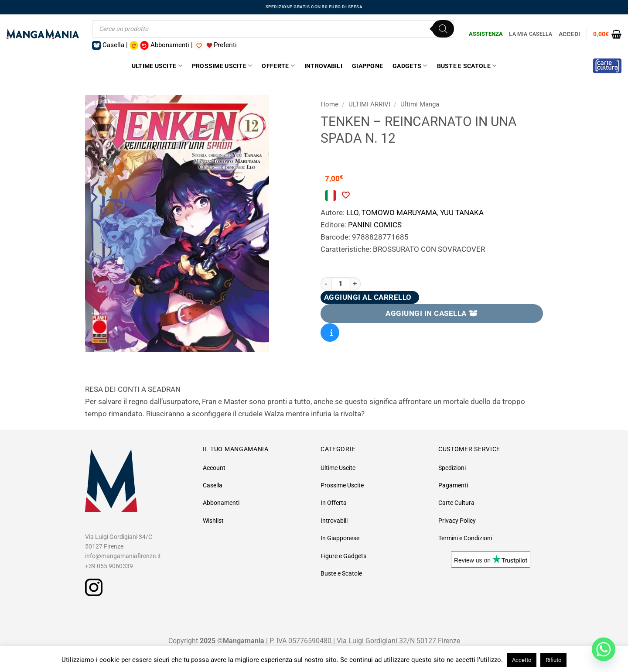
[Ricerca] (443, 29)
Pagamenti (453, 485)
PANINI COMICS (375, 225)
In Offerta (334, 503)
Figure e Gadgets (343, 556)
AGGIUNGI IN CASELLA (432, 313)
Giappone (367, 66)
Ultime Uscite (157, 66)
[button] (607, 34)
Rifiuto (553, 660)
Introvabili (323, 66)
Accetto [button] (522, 660)
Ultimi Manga (420, 104)
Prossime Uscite (222, 66)
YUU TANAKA (462, 213)
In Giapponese (340, 538)
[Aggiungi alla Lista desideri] (345, 195)
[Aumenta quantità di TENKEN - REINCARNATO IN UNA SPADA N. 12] (355, 284)
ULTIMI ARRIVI (369, 104)
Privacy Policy (457, 521)
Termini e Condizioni (465, 538)
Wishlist (213, 521)
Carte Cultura (456, 503)
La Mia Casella (531, 34)
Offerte (278, 66)
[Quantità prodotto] (341, 284)
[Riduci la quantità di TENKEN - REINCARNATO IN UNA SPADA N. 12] (326, 284)
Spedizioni (452, 468)
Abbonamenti (221, 503)
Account (214, 468)
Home (329, 104)
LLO (352, 213)
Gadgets (410, 66)
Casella (213, 485)
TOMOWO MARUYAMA (399, 213)
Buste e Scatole (467, 66)
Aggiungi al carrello (368, 297)
